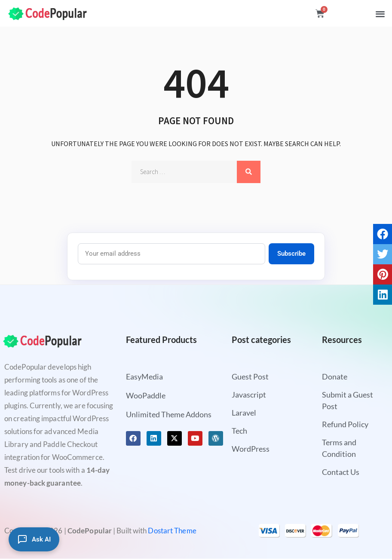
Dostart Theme (172, 531)
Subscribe (291, 254)
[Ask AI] (34, 539)
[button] (380, 14)
